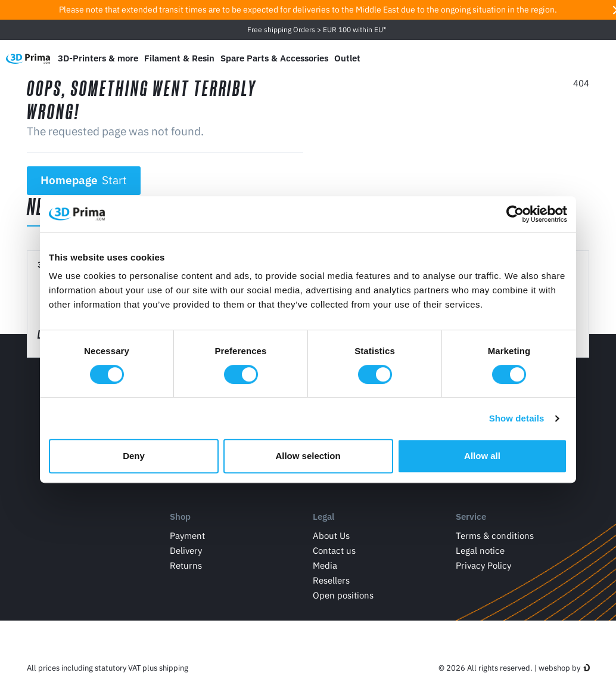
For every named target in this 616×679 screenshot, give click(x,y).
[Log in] (574, 58)
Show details (517, 418)
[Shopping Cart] (599, 58)
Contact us (334, 551)
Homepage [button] (84, 180)
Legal (323, 517)
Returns (186, 566)
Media (325, 566)
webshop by (559, 669)
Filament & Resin (179, 58)
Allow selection (308, 456)
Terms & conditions (495, 536)
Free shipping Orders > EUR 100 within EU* (317, 30)
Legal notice (480, 551)
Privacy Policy (483, 566)
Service (471, 517)
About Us (331, 536)
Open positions (343, 596)
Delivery (186, 551)
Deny (134, 456)
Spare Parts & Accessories (274, 58)
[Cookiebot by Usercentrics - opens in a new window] (515, 214)
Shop (180, 517)
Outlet (347, 58)
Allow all (482, 456)
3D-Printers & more (98, 58)
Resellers (331, 581)
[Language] (517, 58)
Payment (187, 536)
